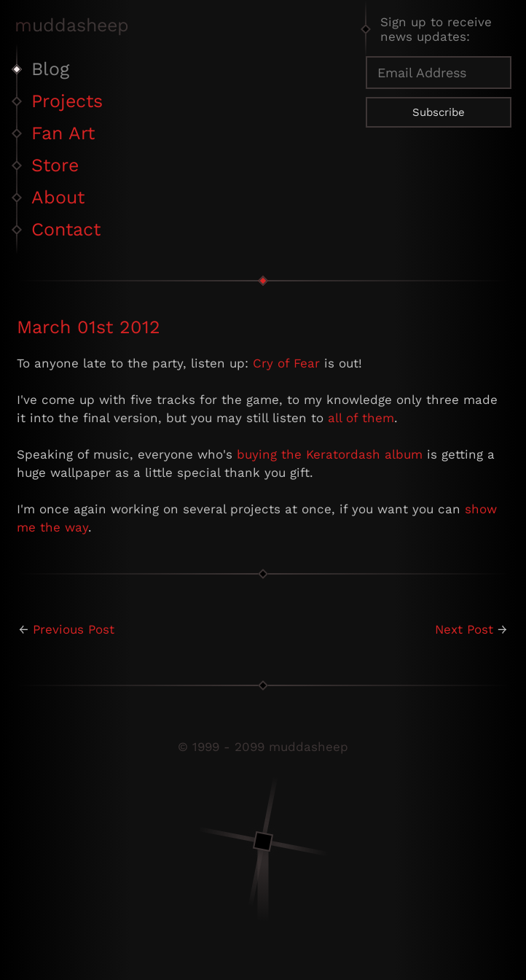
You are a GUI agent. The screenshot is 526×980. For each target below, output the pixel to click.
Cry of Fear (286, 363)
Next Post (464, 629)
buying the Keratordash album (330, 454)
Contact (66, 229)
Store (55, 165)
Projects (67, 101)
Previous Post (74, 629)
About (58, 197)
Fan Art (63, 133)
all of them (361, 418)
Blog (50, 69)
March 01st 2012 (89, 327)
